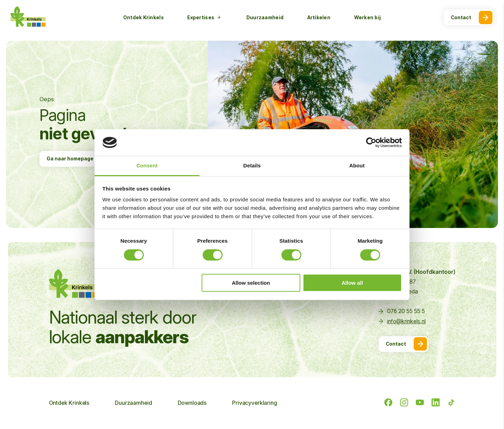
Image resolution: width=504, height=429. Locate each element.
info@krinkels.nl (406, 321)
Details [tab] (252, 165)
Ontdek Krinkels (143, 18)
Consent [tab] (147, 165)
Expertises (204, 18)
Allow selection (251, 283)
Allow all (352, 283)
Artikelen (319, 18)
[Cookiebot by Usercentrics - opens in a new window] (371, 143)
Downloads (192, 403)
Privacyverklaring (254, 403)
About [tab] (357, 165)
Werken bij (368, 18)
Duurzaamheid (265, 18)
